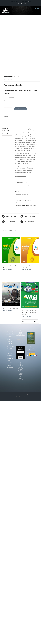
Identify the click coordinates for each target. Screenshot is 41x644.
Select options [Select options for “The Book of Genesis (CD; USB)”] (7, 275)
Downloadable (10, 347)
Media (5, 101)
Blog (10, 357)
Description (5, 125)
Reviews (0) (5, 134)
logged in (24, 205)
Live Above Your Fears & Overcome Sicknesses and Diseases (30, 312)
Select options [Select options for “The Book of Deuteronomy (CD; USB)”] (26, 275)
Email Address (20, 348)
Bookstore (10, 352)
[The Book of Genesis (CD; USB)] (11, 250)
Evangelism (10, 362)
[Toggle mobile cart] (35, 9)
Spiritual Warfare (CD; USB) (11, 309)
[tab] (7, 125)
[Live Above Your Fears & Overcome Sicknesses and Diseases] (30, 295)
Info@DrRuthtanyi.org (26, 1)
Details (17, 275)
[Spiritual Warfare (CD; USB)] (11, 294)
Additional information (5, 129)
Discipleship (10, 355)
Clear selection (36, 104)
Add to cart (20, 109)
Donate (10, 353)
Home (10, 336)
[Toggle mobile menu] (38, 9)
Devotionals (10, 348)
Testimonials (10, 367)
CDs (10, 118)
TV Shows (10, 350)
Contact (10, 369)
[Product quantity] (8, 109)
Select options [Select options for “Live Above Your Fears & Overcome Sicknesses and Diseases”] (26, 322)
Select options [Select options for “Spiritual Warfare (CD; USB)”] (7, 316)
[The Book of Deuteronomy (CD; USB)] (30, 250)
